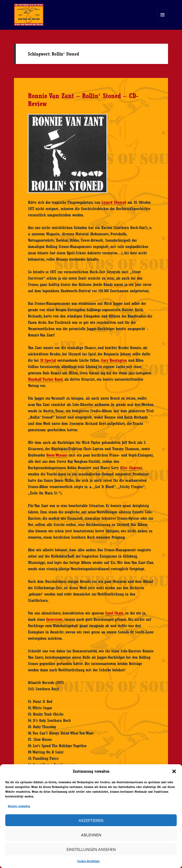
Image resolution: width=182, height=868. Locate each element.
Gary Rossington (114, 360)
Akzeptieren (91, 820)
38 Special (48, 360)
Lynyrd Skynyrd (114, 202)
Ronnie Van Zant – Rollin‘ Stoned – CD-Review (83, 100)
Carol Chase (114, 613)
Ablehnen (91, 835)
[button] (174, 771)
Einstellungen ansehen (91, 849)
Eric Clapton (131, 468)
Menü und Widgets (163, 20)
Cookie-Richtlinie (88, 861)
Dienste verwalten (19, 806)
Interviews (54, 619)
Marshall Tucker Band (45, 379)
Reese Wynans (57, 455)
